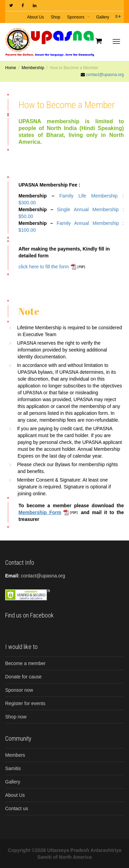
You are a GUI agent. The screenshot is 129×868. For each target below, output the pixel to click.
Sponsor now (19, 690)
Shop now (16, 717)
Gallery (103, 17)
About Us (35, 17)
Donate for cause (23, 677)
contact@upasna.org (105, 75)
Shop (55, 17)
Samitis (13, 768)
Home (11, 68)
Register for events (25, 703)
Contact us (17, 808)
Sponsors (76, 17)
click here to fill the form (44, 267)
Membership (33, 68)
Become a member (25, 663)
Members (15, 755)
